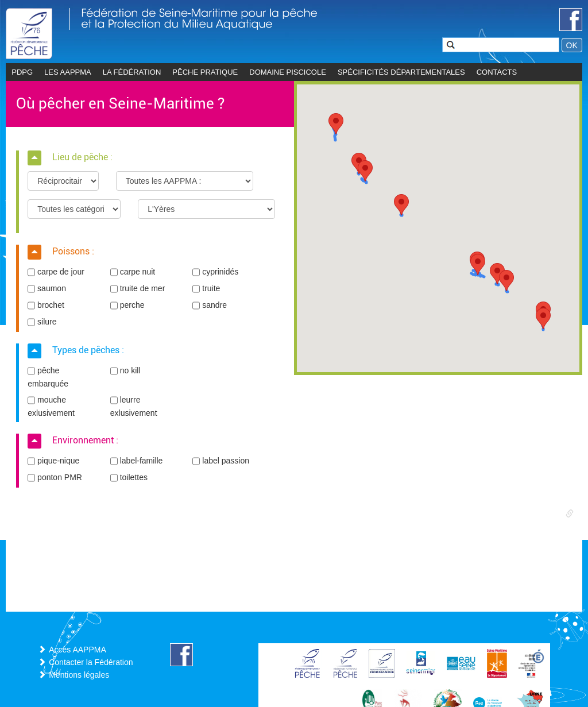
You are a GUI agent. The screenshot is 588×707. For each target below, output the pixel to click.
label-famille (137, 461)
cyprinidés (215, 272)
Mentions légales (79, 675)
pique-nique (53, 461)
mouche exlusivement (51, 406)
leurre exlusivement (134, 406)
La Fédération (132, 72)
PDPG (22, 72)
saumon (47, 289)
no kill (125, 371)
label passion (221, 461)
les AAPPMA (68, 72)
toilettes (129, 478)
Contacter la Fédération (91, 662)
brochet (46, 306)
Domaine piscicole (288, 72)
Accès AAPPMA (78, 650)
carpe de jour (56, 272)
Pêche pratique (205, 72)
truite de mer (138, 289)
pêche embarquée (48, 377)
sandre (210, 306)
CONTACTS (497, 72)
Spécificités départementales (401, 72)
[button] (336, 124)
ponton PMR (55, 478)
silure (42, 322)
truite (206, 289)
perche (127, 306)
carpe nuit (133, 272)
